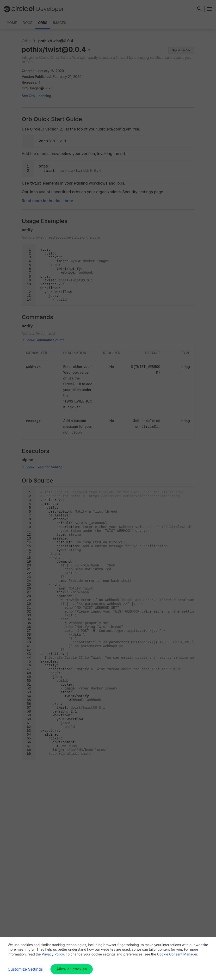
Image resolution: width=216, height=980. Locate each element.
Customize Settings (25, 969)
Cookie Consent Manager (177, 954)
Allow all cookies (71, 969)
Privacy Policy (53, 954)
